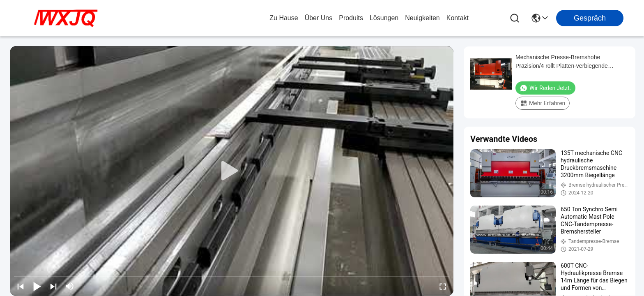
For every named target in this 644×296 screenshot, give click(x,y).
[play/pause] (37, 286)
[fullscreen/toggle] (443, 286)
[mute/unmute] (70, 286)
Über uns (319, 18)
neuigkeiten (422, 18)
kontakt (458, 18)
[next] (53, 286)
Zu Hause (284, 18)
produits (351, 18)
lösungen (384, 18)
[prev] (21, 286)
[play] (232, 171)
